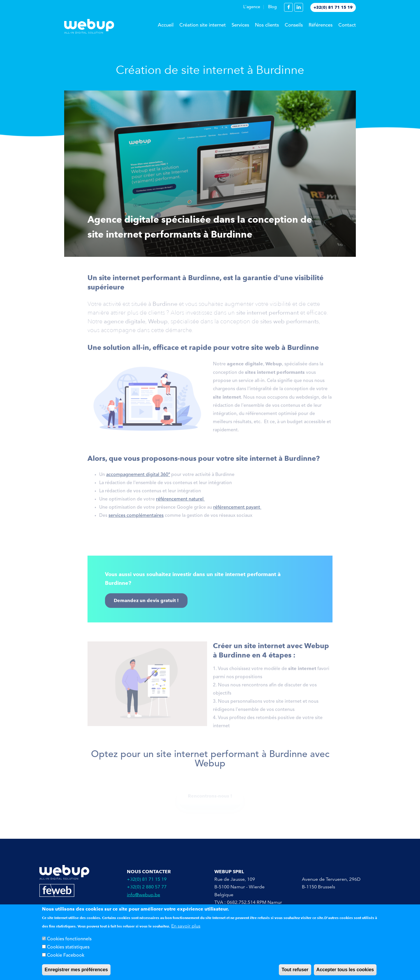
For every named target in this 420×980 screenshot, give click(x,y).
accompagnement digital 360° (138, 477)
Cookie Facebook (66, 957)
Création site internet (203, 25)
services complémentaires (136, 518)
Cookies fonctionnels (69, 940)
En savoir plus (186, 927)
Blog (272, 7)
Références (321, 25)
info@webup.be (143, 895)
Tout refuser (295, 971)
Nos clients (267, 25)
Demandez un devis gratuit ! (146, 603)
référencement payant (237, 510)
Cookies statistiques (68, 948)
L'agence (252, 7)
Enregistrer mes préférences (76, 971)
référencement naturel (180, 501)
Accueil (166, 25)
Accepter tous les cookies (345, 971)
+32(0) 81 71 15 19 (333, 7)
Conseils (294, 25)
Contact (347, 25)
